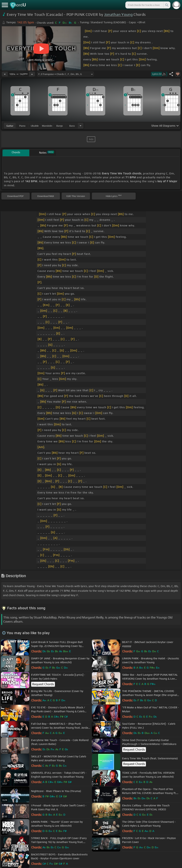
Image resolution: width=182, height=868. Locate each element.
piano (22, 126)
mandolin (47, 126)
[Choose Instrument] (81, 126)
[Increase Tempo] (32, 74)
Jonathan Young (118, 14)
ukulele (35, 126)
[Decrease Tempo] (5, 74)
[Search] (167, 5)
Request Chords (43, 684)
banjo (60, 126)
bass (72, 126)
